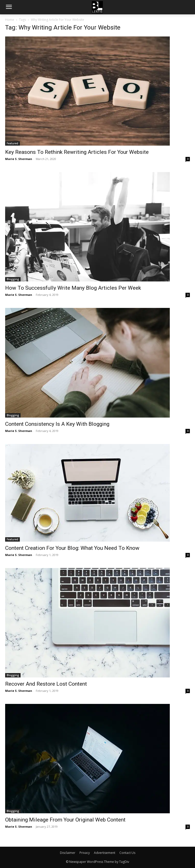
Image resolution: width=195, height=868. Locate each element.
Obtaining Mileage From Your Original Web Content (65, 820)
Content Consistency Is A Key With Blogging (57, 424)
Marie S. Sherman (19, 159)
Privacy (85, 853)
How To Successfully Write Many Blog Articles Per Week (73, 288)
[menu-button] (9, 7)
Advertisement (105, 853)
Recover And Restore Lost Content (46, 684)
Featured (12, 143)
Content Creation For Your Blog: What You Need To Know (72, 548)
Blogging (13, 279)
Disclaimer (68, 853)
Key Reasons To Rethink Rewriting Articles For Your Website (77, 152)
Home (10, 20)
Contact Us (127, 853)
